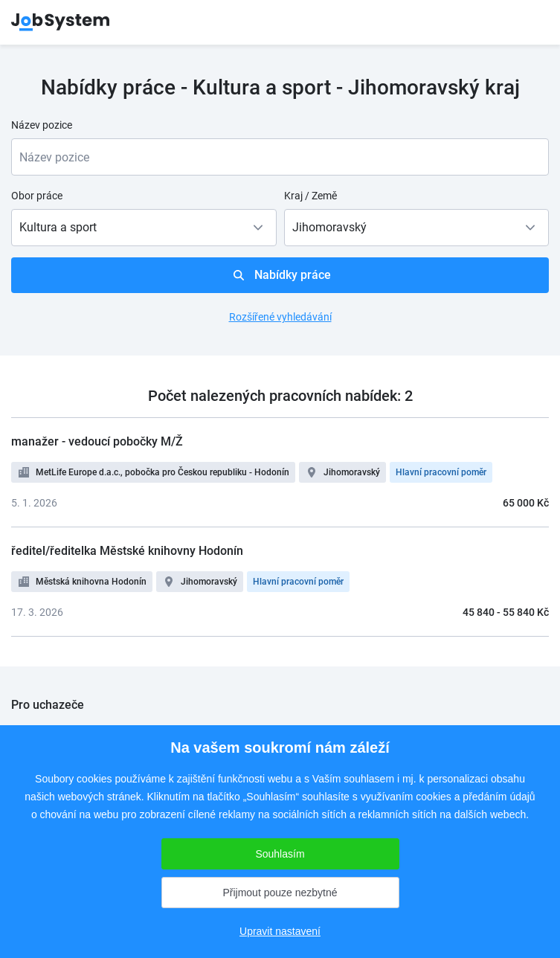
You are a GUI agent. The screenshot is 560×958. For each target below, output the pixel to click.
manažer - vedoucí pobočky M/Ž (97, 441)
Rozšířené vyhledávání (280, 317)
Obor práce (37, 196)
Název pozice (42, 125)
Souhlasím (280, 854)
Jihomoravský (352, 472)
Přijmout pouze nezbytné (280, 893)
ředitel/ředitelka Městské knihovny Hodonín (127, 551)
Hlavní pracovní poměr (441, 472)
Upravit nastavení (280, 931)
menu (530, 22)
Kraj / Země (310, 196)
